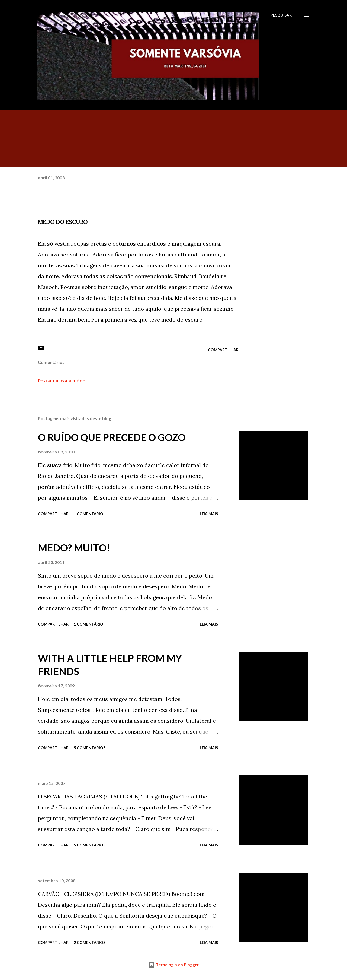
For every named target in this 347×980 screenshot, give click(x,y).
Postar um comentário (62, 381)
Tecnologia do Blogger (173, 965)
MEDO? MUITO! (74, 548)
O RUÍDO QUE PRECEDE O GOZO (112, 437)
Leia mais (209, 514)
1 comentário (89, 514)
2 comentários (90, 942)
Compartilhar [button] (223, 350)
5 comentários (90, 748)
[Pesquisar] (281, 15)
